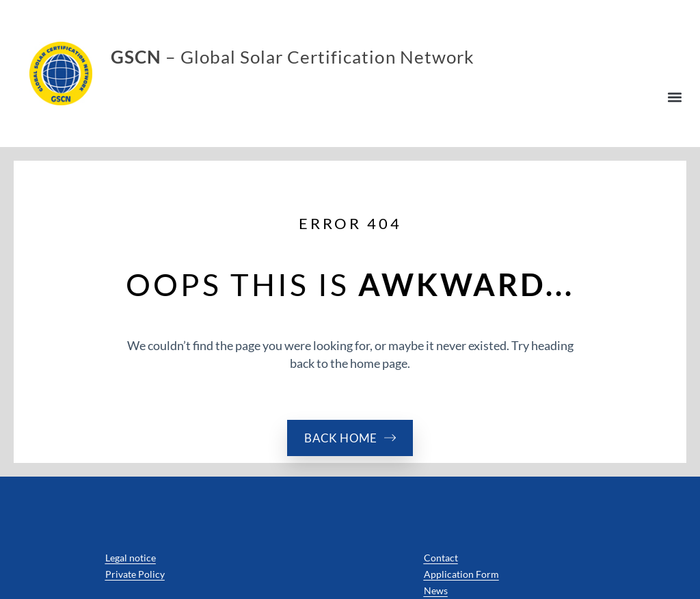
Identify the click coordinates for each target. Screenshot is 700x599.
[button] (675, 97)
